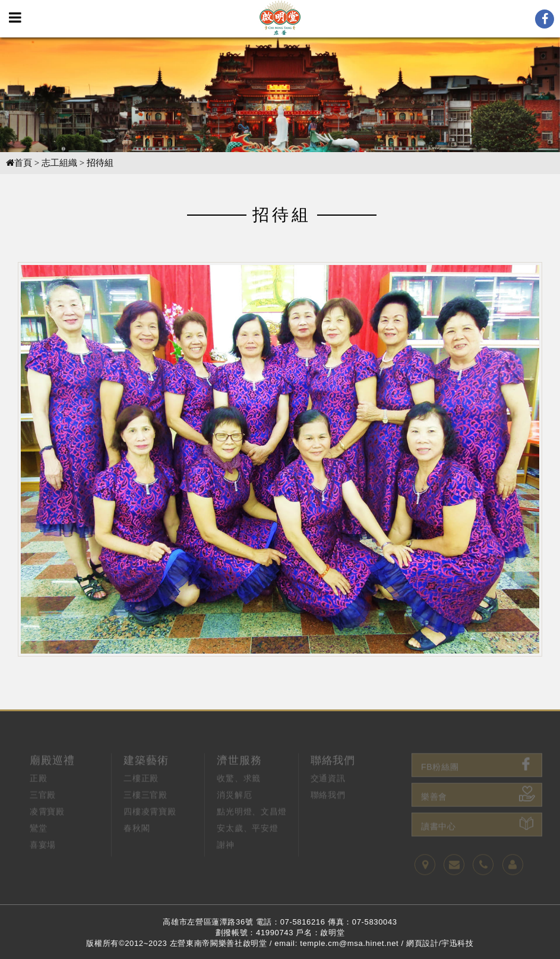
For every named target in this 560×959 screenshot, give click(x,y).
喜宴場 (43, 865)
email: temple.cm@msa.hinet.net (336, 943)
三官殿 (43, 815)
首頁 (19, 163)
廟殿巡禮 (52, 780)
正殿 (38, 798)
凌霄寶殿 (47, 832)
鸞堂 (38, 848)
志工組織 (59, 163)
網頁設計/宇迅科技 (440, 943)
